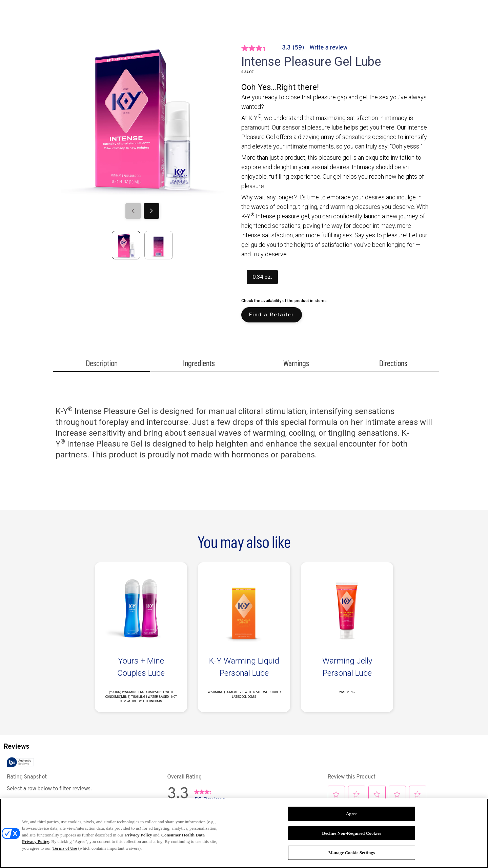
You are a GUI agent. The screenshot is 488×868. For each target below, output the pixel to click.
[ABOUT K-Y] (182, 17)
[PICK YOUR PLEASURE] (239, 17)
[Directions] (393, 364)
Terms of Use (65, 848)
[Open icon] (453, 17)
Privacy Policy (139, 835)
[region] (244, 833)
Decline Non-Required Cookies (352, 833)
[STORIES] (139, 17)
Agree (352, 814)
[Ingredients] (199, 364)
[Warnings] (296, 364)
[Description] (101, 364)
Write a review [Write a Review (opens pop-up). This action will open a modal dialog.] (329, 48)
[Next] (151, 211)
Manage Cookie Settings (352, 853)
